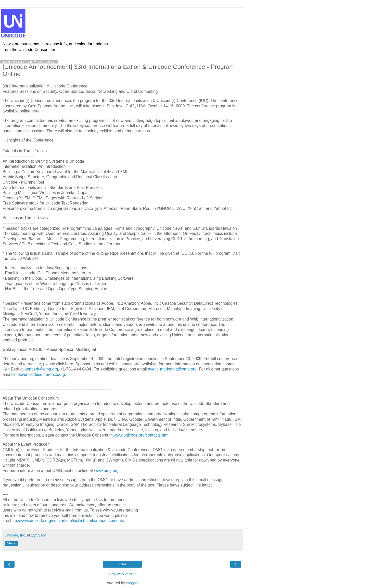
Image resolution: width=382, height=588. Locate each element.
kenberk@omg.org (41, 369)
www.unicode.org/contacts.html (142, 435)
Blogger (132, 583)
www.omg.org (106, 471)
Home (122, 564)
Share (11, 543)
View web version (122, 574)
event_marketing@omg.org (172, 369)
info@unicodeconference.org (39, 374)
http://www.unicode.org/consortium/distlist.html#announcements (67, 521)
